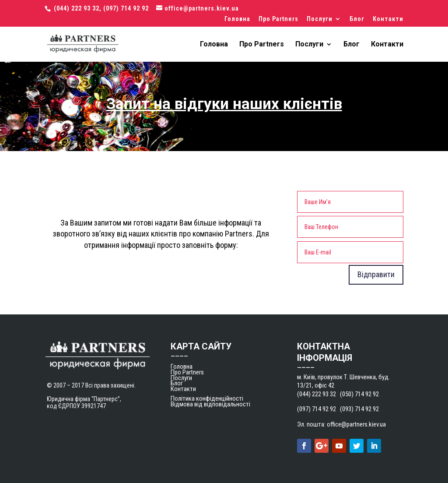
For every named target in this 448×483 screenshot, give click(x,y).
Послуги (320, 19)
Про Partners (278, 19)
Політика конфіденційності (207, 398)
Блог (357, 19)
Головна (237, 19)
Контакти (388, 19)
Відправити (376, 274)
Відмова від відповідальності (210, 404)
